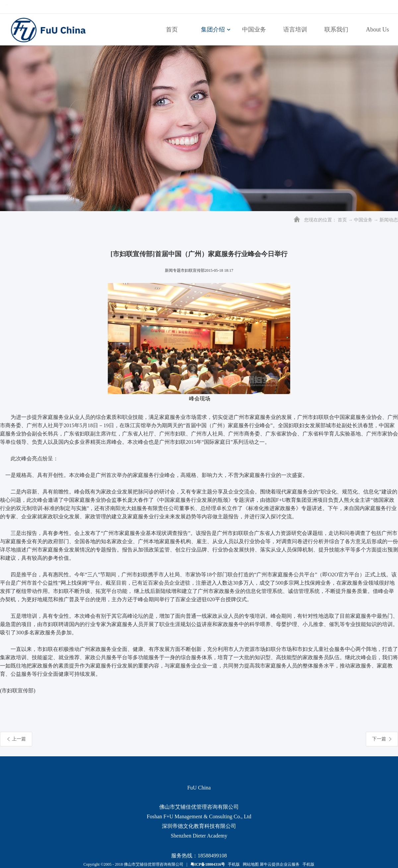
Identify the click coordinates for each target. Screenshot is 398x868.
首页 (172, 29)
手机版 (233, 864)
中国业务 (363, 220)
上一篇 (19, 739)
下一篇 (379, 739)
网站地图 (250, 864)
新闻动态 (389, 220)
